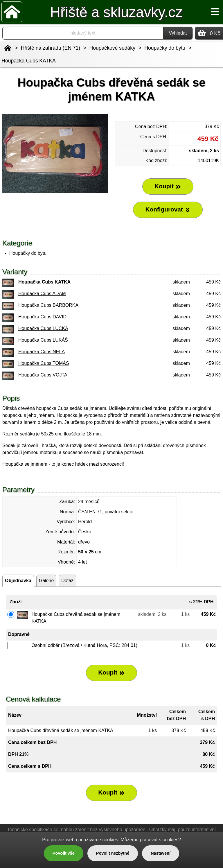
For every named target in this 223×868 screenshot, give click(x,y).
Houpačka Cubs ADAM (42, 294)
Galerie (46, 581)
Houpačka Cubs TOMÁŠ (44, 363)
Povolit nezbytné (113, 853)
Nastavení (161, 853)
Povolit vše (64, 853)
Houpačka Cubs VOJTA (43, 375)
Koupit (111, 672)
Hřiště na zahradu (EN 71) (51, 48)
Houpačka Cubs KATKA (28, 61)
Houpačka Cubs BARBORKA (48, 305)
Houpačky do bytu (28, 253)
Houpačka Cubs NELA (42, 352)
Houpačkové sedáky (112, 48)
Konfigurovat (168, 209)
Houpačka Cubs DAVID (42, 317)
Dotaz (67, 581)
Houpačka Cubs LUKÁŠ (43, 340)
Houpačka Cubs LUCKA (43, 328)
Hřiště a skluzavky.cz (116, 12)
